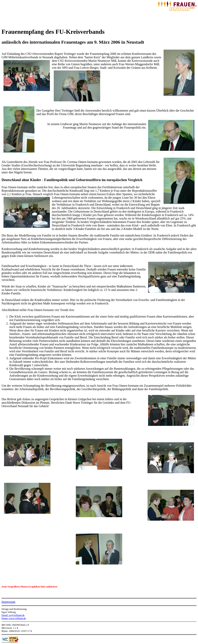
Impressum (8, 602)
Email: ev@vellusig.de (13, 615)
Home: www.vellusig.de (14, 618)
